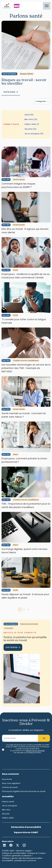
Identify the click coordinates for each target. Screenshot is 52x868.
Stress (15, 454)
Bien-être (6, 180)
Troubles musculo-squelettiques (26, 360)
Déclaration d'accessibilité (26, 827)
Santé (15, 270)
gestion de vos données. (35, 751)
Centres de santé (10, 787)
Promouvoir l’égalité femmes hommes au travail (24, 791)
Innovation (9, 628)
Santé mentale (19, 180)
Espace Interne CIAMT (26, 832)
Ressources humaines (29, 624)
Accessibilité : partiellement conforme (19, 861)
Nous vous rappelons (11, 783)
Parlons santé (8, 802)
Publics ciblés (8, 818)
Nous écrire (7, 779)
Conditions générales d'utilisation (17, 856)
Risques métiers (27, 74)
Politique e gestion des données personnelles (22, 858)
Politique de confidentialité (14, 853)
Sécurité (6, 814)
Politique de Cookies (36, 853)
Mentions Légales (24, 851)
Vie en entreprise (9, 74)
